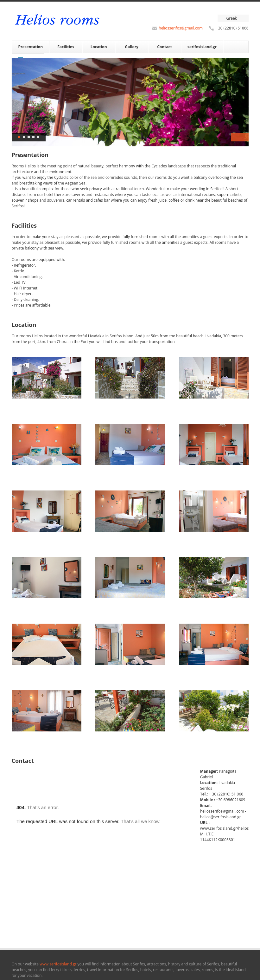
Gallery (132, 47)
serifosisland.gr (202, 47)
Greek (232, 18)
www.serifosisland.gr (58, 964)
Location (99, 47)
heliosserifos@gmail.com (181, 28)
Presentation (31, 47)
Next (244, 137)
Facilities (66, 47)
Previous (235, 137)
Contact (165, 47)
